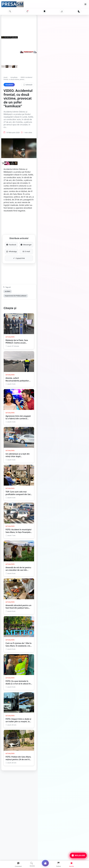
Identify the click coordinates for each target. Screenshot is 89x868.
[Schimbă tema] (79, 11)
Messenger (65, 227)
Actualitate (14, 77)
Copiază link (45, 241)
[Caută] (10, 11)
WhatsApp (24, 234)
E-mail (65, 234)
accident (8, 274)
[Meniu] (85, 4)
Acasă (6, 77)
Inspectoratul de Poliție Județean (25, 274)
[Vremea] (62, 11)
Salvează (79, 83)
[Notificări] (27, 11)
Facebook (24, 227)
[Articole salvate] (44, 11)
